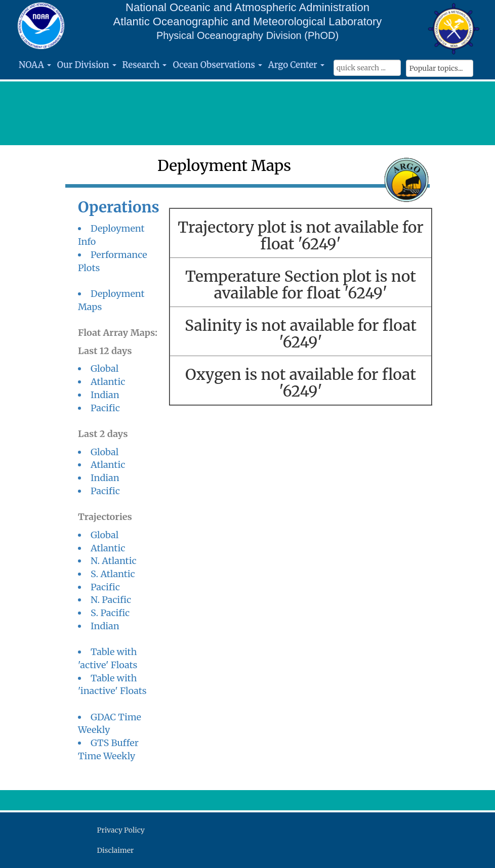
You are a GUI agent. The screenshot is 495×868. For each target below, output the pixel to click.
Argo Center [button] (296, 65)
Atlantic (108, 382)
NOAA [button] (35, 65)
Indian (105, 395)
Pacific (105, 408)
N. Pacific (111, 600)
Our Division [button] (87, 65)
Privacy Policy (121, 830)
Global (105, 368)
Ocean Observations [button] (217, 65)
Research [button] (145, 65)
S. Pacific (110, 613)
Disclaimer (116, 850)
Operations (119, 207)
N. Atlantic (114, 561)
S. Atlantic (113, 574)
